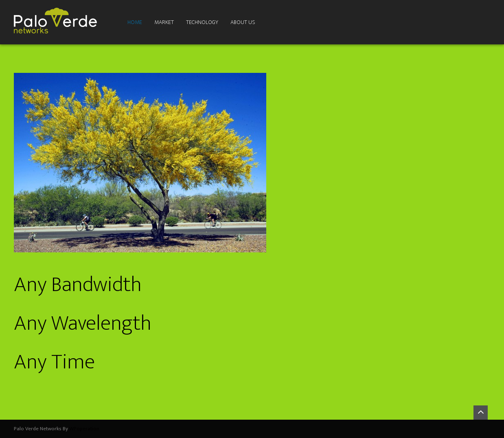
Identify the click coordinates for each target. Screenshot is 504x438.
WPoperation (84, 429)
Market (164, 22)
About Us (243, 22)
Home (135, 22)
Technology (202, 22)
